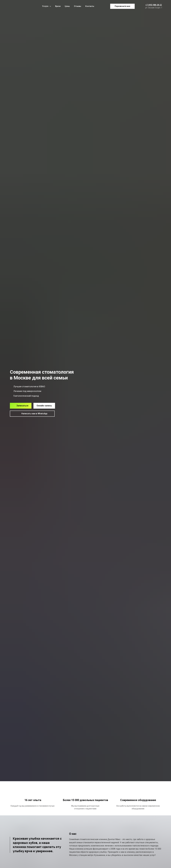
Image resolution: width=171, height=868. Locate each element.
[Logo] (18, 6)
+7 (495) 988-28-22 (154, 5)
